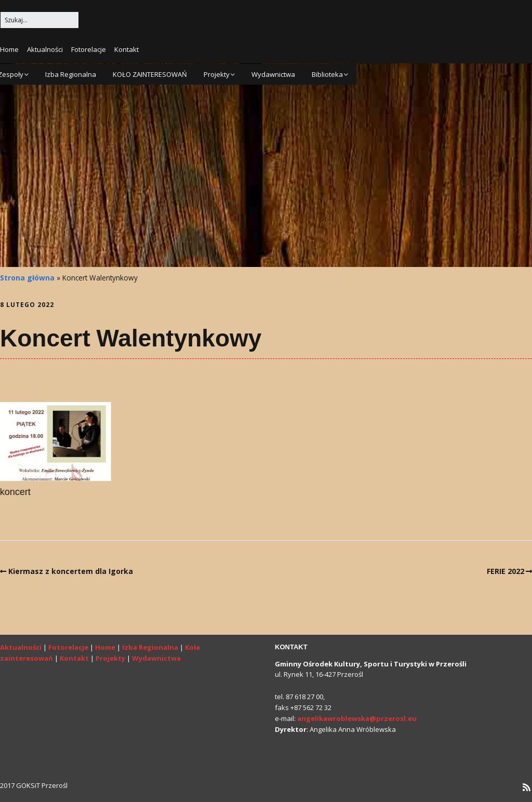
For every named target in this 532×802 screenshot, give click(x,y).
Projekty (217, 74)
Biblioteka (327, 74)
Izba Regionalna (71, 74)
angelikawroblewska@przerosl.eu (357, 718)
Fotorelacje (89, 49)
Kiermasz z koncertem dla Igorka (71, 571)
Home (9, 49)
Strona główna (27, 278)
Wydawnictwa (273, 74)
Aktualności (45, 49)
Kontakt (127, 49)
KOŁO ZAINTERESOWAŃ (150, 74)
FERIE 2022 (506, 571)
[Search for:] (39, 20)
